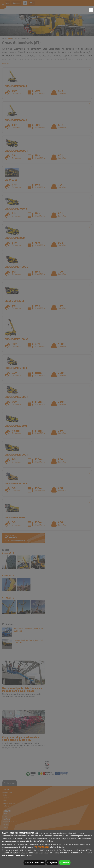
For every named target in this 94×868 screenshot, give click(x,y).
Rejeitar (53, 863)
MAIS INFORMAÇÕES (41, 847)
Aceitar (65, 863)
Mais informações (35, 863)
